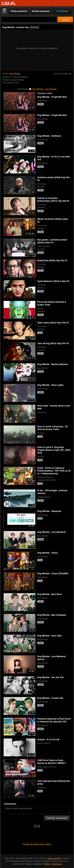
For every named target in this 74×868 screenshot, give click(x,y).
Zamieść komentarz (57, 818)
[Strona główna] (9, 3)
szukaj (65, 19)
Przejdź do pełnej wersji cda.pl (37, 844)
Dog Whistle (15, 74)
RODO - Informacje (53, 864)
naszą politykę (54, 858)
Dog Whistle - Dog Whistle (44, 89)
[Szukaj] (29, 19)
